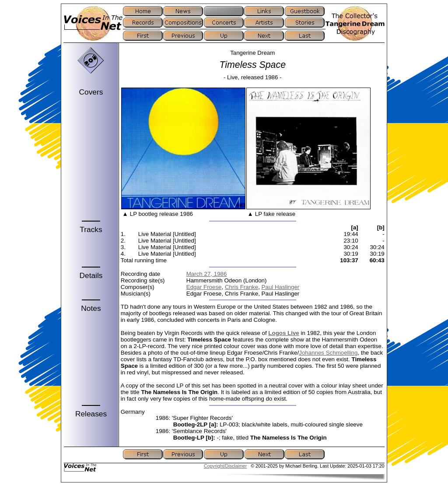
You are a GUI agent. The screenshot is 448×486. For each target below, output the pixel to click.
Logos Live (283, 333)
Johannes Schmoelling (328, 353)
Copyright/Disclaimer (225, 466)
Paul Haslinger (281, 287)
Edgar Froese (204, 287)
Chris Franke (241, 287)
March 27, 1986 (207, 274)
